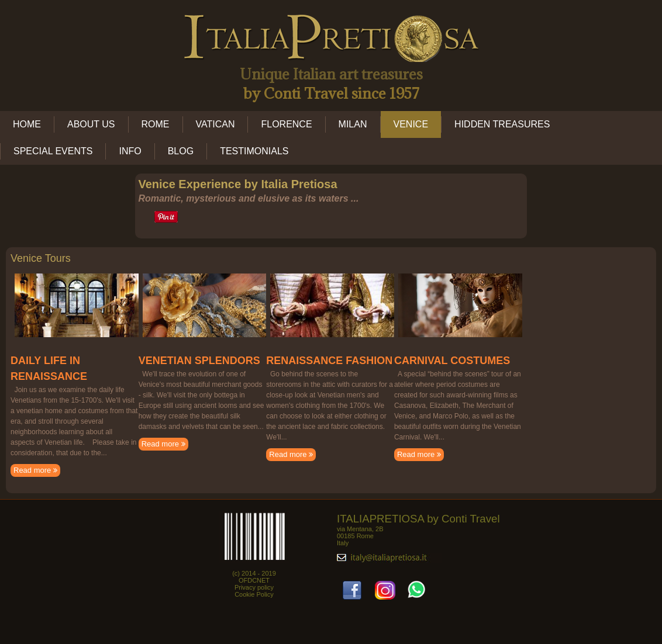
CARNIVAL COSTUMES (452, 361)
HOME (27, 124)
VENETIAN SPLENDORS (199, 361)
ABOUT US (91, 124)
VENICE (411, 124)
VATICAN (216, 124)
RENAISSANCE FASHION (329, 361)
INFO (130, 151)
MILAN (353, 124)
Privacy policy (254, 587)
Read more (35, 470)
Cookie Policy (254, 594)
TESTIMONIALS (254, 151)
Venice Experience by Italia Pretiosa (237, 184)
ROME (156, 124)
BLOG (181, 151)
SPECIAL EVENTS (53, 151)
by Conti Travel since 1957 (331, 93)
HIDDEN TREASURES (502, 124)
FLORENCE (286, 124)
